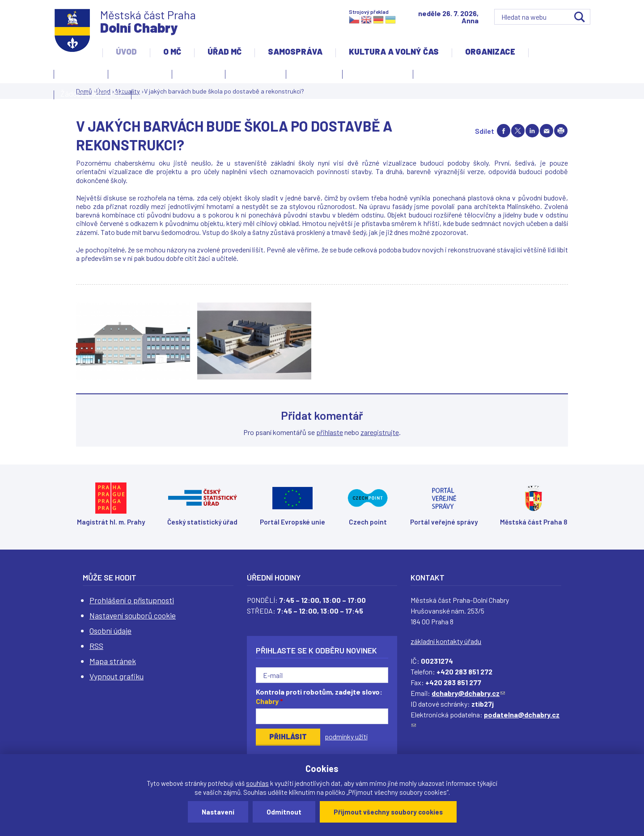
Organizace (490, 51)
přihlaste (330, 432)
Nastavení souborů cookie (133, 615)
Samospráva (295, 51)
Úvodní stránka (140, 73)
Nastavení (218, 812)
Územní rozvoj (375, 76)
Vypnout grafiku (117, 676)
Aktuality (196, 76)
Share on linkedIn (532, 131)
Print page (561, 131)
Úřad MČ (225, 51)
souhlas (257, 783)
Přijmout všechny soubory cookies (388, 812)
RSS (96, 646)
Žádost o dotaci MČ (93, 94)
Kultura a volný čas (394, 51)
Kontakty (79, 76)
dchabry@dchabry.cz (468, 693)
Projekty (436, 76)
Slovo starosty (256, 73)
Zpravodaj (312, 76)
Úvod (126, 51)
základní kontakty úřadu (446, 641)
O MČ (172, 51)
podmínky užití (346, 736)
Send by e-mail (547, 131)
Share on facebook (504, 131)
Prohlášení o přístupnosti (132, 600)
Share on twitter (518, 131)
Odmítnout (284, 812)
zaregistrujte (380, 432)
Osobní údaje (110, 631)
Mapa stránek (113, 661)
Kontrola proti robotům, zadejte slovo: (319, 696)
